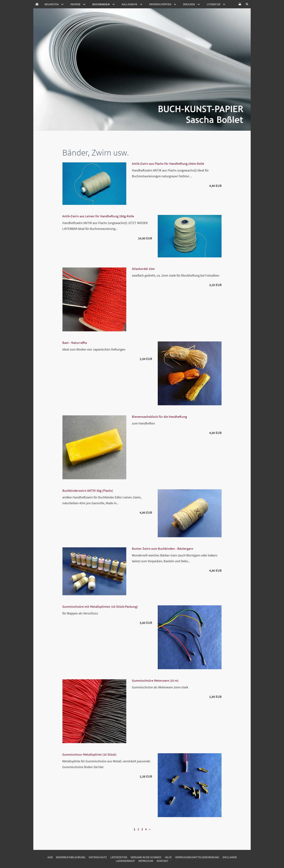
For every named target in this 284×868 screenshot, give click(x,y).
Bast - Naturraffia (75, 343)
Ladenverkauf (125, 861)
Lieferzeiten (119, 857)
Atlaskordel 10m (143, 269)
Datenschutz (98, 857)
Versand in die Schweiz (146, 857)
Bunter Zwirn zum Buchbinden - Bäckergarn (163, 549)
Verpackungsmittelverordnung (197, 857)
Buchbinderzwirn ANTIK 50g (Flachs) (88, 491)
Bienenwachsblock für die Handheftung (159, 417)
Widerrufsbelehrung (71, 857)
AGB (50, 857)
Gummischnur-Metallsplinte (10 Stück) (89, 754)
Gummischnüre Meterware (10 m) (155, 680)
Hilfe (168, 857)
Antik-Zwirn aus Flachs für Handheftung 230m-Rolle (168, 164)
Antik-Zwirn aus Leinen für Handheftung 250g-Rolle (98, 216)
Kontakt (163, 861)
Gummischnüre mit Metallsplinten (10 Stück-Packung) (100, 607)
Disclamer (230, 857)
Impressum (146, 861)
